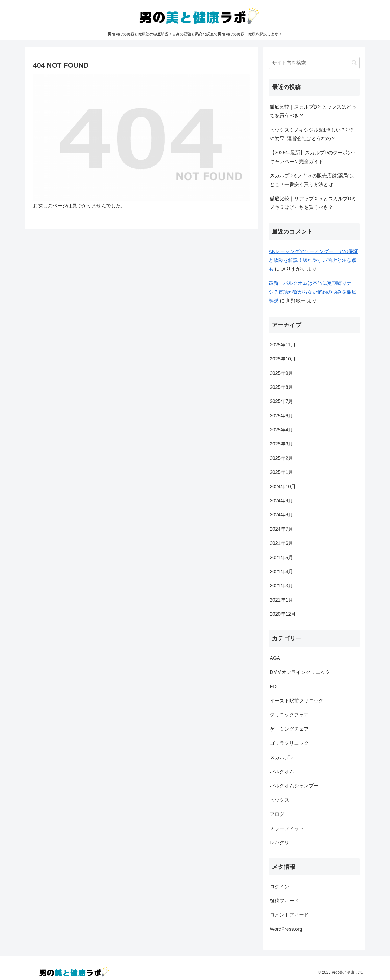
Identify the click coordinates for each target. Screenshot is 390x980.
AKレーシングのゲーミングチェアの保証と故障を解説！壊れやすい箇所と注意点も (313, 260)
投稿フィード (284, 901)
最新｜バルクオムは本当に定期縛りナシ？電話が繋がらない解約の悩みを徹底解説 (313, 292)
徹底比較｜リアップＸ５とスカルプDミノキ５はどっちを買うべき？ (313, 203)
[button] (354, 63)
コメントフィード (289, 915)
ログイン (279, 887)
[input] (314, 63)
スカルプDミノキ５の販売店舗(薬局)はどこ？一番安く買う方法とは (312, 180)
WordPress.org (286, 929)
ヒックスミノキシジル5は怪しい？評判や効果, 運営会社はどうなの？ (313, 134)
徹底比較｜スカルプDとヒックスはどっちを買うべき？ (313, 111)
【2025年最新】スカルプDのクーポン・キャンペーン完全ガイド (313, 157)
